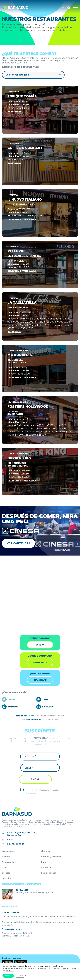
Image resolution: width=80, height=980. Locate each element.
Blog (43, 862)
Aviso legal (45, 790)
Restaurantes (9, 862)
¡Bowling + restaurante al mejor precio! (34, 892)
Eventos (6, 873)
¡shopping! (40, 662)
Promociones (9, 851)
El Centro (46, 851)
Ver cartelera (19, 543)
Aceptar (8, 976)
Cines (5, 867)
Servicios (7, 878)
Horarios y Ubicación (51, 857)
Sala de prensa (49, 873)
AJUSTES (10, 971)
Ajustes (20, 976)
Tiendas (6, 857)
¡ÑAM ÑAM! (40, 680)
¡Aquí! (40, 645)
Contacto (12, 840)
